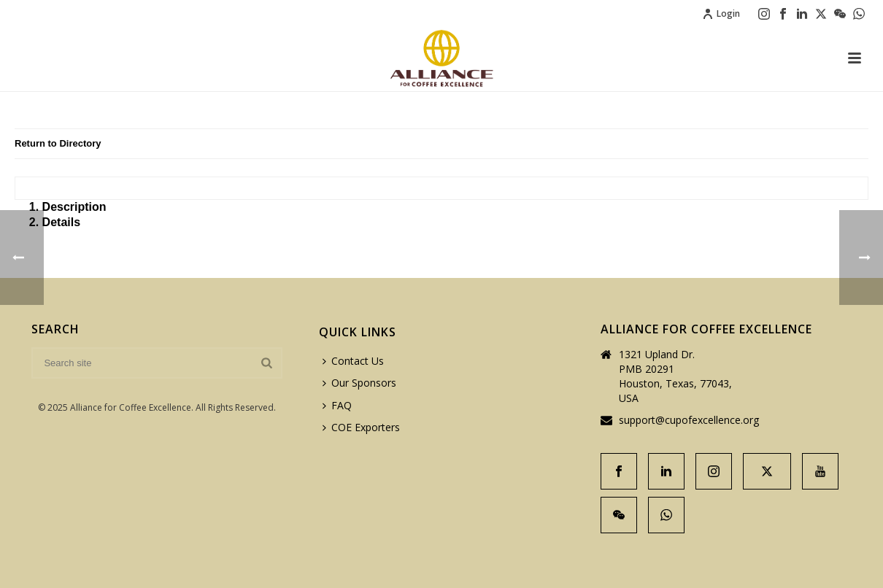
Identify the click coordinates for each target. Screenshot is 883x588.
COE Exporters (361, 427)
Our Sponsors (359, 383)
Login (721, 13)
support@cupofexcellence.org (689, 420)
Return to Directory (58, 143)
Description (74, 207)
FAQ (337, 405)
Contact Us (353, 361)
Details (61, 222)
